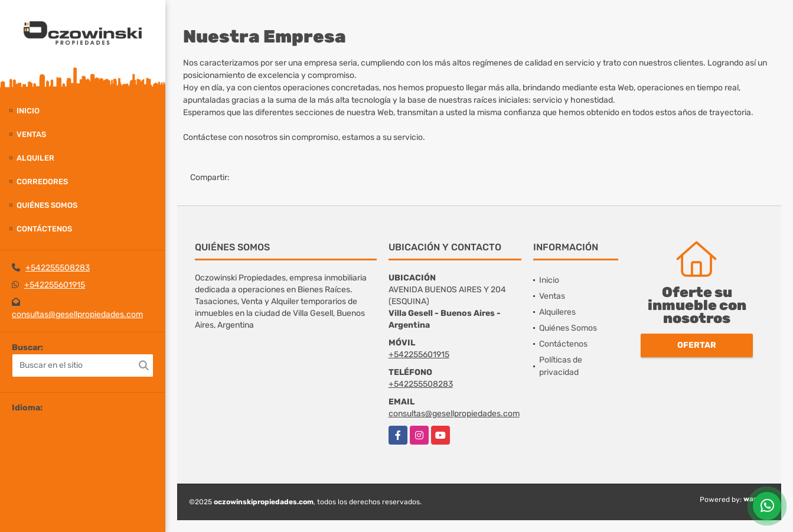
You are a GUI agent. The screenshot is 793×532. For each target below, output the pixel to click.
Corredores (42, 182)
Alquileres (557, 312)
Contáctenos (44, 229)
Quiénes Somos (47, 205)
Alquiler (35, 158)
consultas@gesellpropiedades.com (77, 314)
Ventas (31, 134)
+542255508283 (58, 268)
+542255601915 (55, 285)
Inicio (28, 111)
